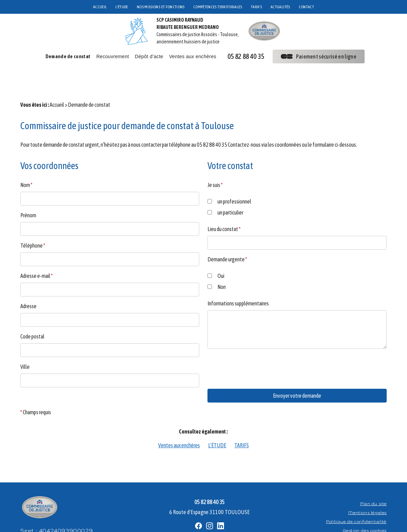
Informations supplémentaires (238, 284)
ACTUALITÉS (280, 7)
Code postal (32, 317)
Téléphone (33, 226)
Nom (26, 166)
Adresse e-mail (37, 257)
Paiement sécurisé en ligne (319, 56)
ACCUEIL (100, 7)
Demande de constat (68, 56)
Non (217, 268)
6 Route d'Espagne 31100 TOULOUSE (209, 493)
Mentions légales (367, 493)
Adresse (28, 287)
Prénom (28, 196)
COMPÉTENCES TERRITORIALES (218, 7)
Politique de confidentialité (356, 502)
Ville (25, 347)
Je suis (215, 166)
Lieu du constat (224, 210)
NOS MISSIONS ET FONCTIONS (161, 7)
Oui (216, 257)
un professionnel (229, 182)
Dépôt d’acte (149, 56)
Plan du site (373, 484)
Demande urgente (227, 240)
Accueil (57, 85)
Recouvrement (113, 56)
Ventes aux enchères (193, 56)
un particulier (225, 193)
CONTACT (307, 7)
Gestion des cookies (365, 511)
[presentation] (260, 363)
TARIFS (256, 7)
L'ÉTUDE (122, 7)
